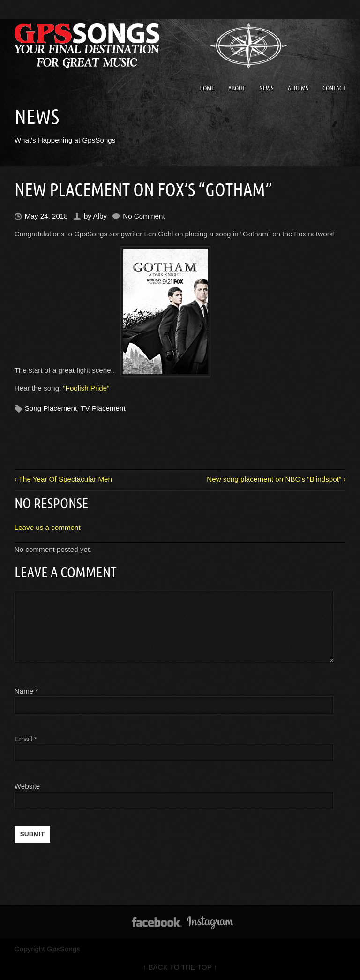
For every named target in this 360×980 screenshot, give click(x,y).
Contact (334, 88)
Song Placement (51, 408)
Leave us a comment (48, 527)
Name (26, 691)
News (266, 88)
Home (207, 88)
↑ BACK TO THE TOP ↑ (180, 967)
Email (23, 739)
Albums (298, 88)
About (237, 88)
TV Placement (103, 408)
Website (27, 786)
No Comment (144, 216)
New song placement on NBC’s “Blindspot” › (276, 479)
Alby (100, 216)
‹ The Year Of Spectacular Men (63, 479)
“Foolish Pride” (86, 388)
